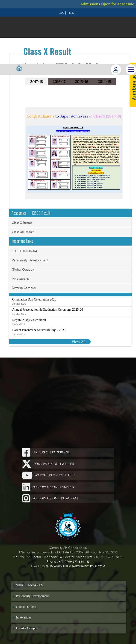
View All (78, 342)
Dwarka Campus (24, 288)
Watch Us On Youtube (48, 475)
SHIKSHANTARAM (24, 251)
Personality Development (30, 260)
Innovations (20, 279)
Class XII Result (23, 232)
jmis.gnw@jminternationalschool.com (73, 566)
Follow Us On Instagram (50, 498)
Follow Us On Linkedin (48, 487)
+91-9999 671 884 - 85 (74, 561)
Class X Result (22, 223)
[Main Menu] (131, 70)
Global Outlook (23, 270)
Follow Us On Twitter (48, 464)
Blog (72, 13)
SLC (62, 13)
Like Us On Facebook (46, 452)
